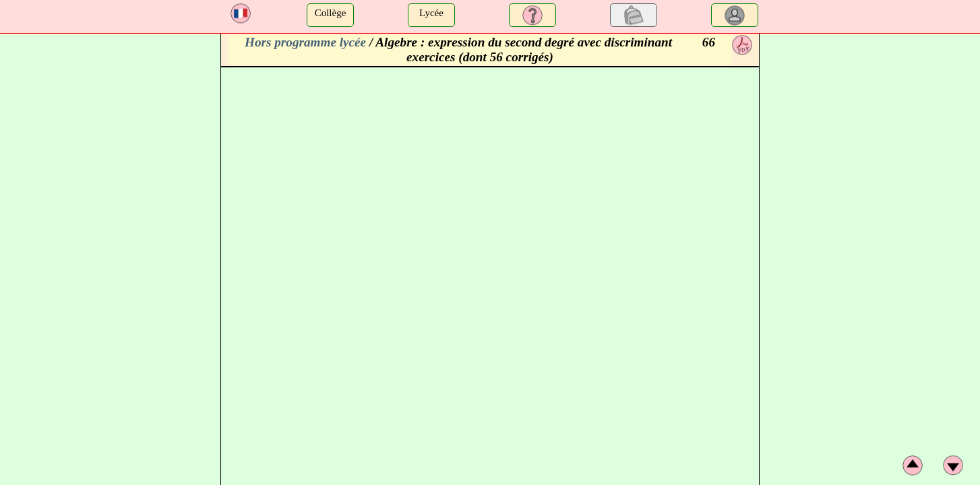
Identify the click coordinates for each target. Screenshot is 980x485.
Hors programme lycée (305, 42)
